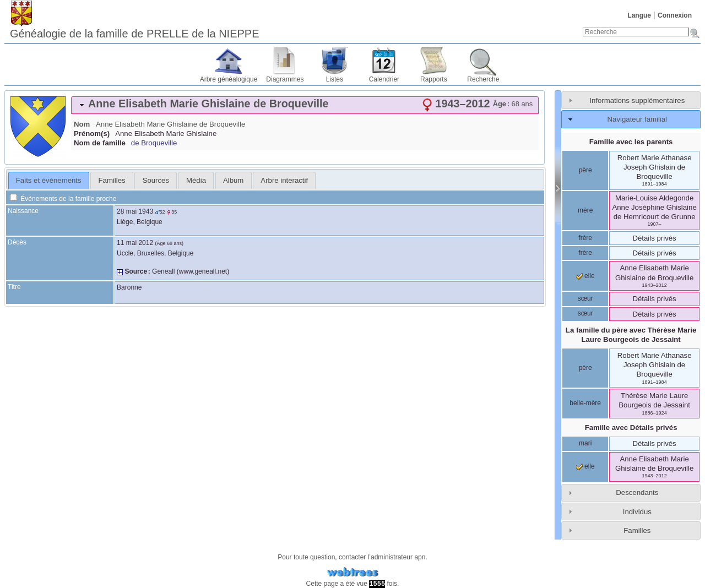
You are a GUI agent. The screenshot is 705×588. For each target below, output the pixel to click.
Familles (637, 530)
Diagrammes (285, 79)
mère (585, 210)
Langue (639, 15)
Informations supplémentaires (637, 100)
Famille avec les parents (631, 142)
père (585, 170)
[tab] (305, 105)
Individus (637, 512)
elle (585, 276)
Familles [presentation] (112, 180)
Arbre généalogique (229, 79)
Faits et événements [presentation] (49, 180)
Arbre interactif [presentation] (284, 180)
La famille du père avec (631, 335)
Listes (335, 79)
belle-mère (585, 403)
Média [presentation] (196, 180)
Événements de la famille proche (63, 199)
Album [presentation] (233, 180)
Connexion (675, 15)
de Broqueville (154, 143)
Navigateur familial (637, 119)
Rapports (434, 79)
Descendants (637, 492)
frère (585, 238)
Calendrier (384, 79)
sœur (585, 298)
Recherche (483, 79)
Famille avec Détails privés (631, 428)
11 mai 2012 (135, 243)
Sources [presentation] (156, 180)
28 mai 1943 (135, 211)
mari (585, 443)
